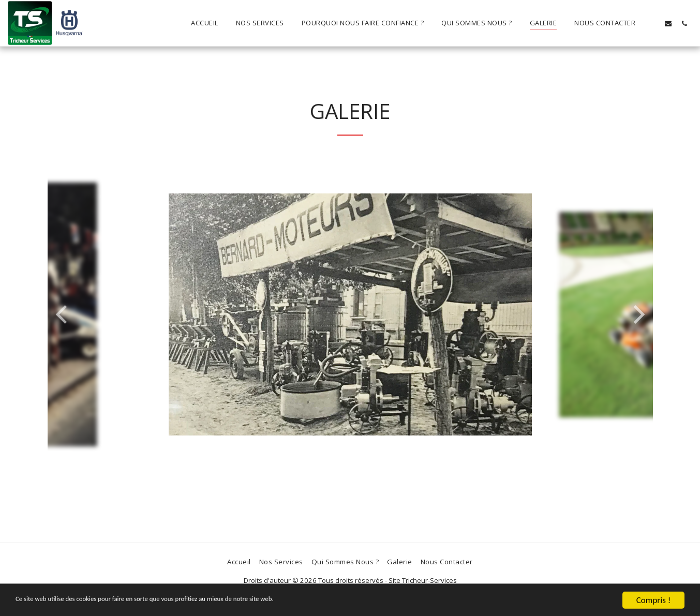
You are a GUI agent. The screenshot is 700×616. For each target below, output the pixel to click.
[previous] (63, 314)
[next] (637, 314)
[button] (652, 23)
